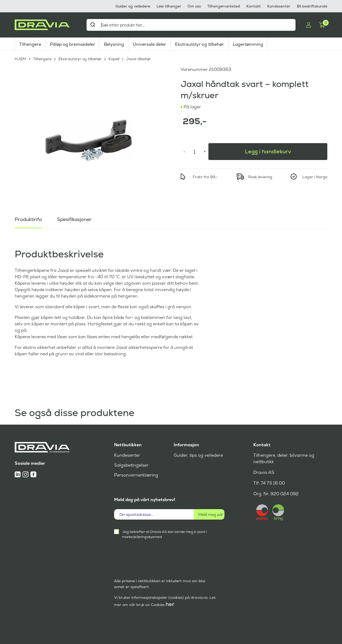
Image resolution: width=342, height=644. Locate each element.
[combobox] (191, 25)
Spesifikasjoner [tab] (74, 219)
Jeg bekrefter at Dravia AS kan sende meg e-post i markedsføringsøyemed (164, 534)
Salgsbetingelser (131, 465)
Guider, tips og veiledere (198, 455)
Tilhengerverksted (224, 6)
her (170, 604)
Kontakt (254, 6)
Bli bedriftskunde (312, 6)
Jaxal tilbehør (139, 59)
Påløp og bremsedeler (73, 44)
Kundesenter (279, 6)
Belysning (114, 44)
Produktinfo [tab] (28, 219)
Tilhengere (30, 44)
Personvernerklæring (136, 475)
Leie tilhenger (169, 6)
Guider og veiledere (133, 6)
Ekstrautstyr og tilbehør (199, 44)
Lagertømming (248, 44)
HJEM (20, 59)
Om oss (194, 6)
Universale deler (149, 44)
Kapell (114, 59)
